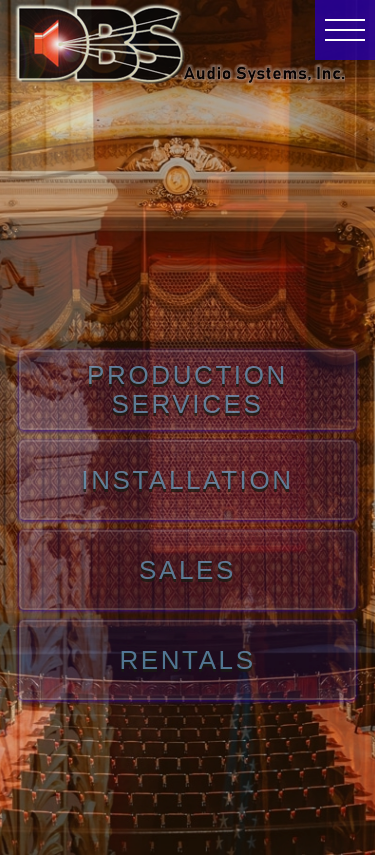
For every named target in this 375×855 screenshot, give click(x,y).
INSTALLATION (187, 480)
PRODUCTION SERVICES (187, 389)
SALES (187, 570)
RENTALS (187, 660)
